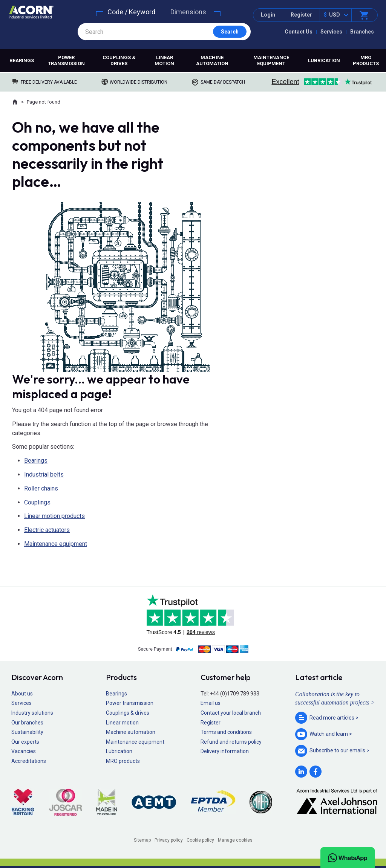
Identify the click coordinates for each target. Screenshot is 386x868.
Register (301, 15)
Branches (362, 32)
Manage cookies (235, 840)
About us (22, 694)
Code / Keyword (131, 12)
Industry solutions (32, 713)
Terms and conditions (226, 732)
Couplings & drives (119, 60)
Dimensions (188, 12)
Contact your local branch (231, 713)
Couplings (37, 502)
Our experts (25, 742)
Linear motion (164, 60)
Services (331, 32)
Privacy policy (169, 840)
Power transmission (66, 60)
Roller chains (41, 488)
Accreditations (29, 761)
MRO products (366, 60)
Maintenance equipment (271, 60)
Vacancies (24, 751)
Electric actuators (47, 530)
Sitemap (142, 840)
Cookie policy (200, 840)
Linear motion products (54, 516)
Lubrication (324, 60)
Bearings (22, 60)
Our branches (27, 723)
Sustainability (27, 732)
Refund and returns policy (231, 742)
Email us (211, 703)
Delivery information (225, 751)
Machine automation (212, 60)
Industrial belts (44, 474)
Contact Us (299, 32)
